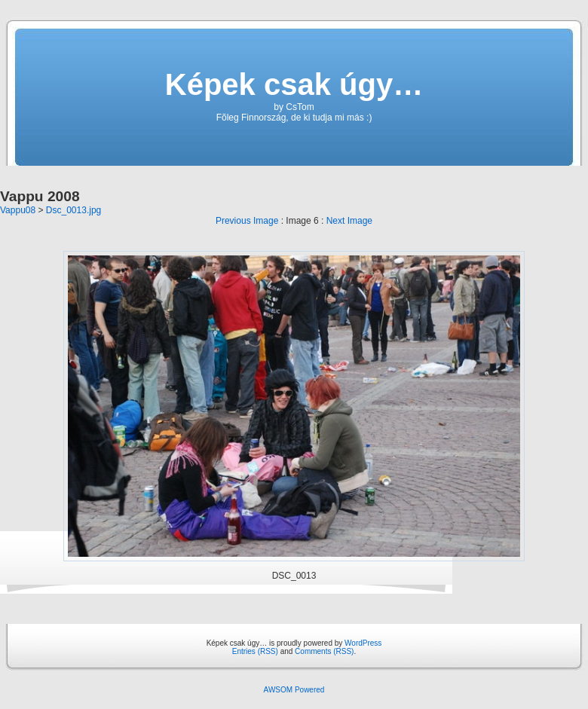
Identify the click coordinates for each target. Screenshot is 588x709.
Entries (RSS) (255, 651)
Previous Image (247, 221)
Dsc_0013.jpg (73, 210)
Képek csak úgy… (294, 84)
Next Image (349, 221)
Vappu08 (18, 210)
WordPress (363, 643)
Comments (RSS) (324, 651)
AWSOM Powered (294, 690)
